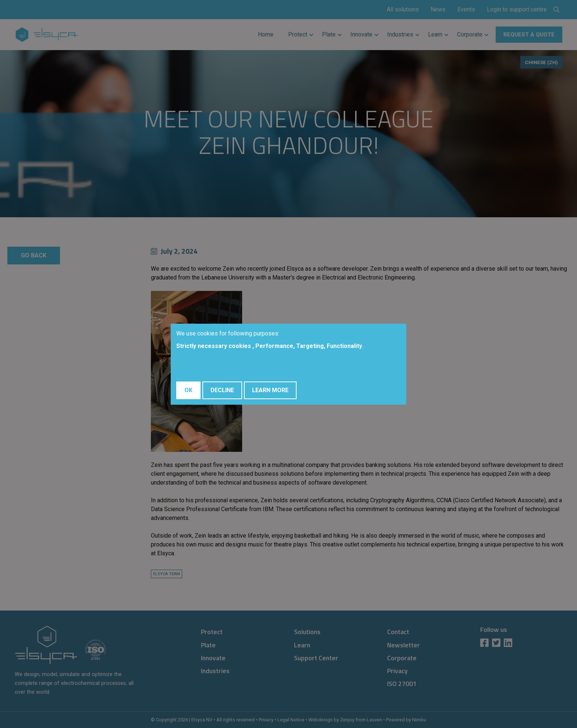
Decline (222, 390)
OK (188, 390)
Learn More (270, 390)
